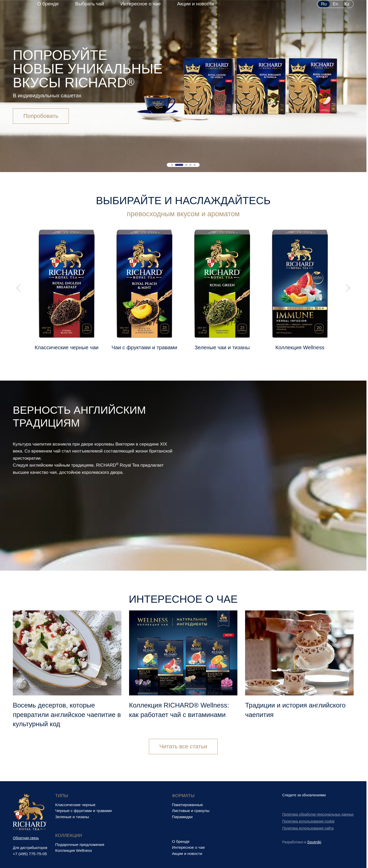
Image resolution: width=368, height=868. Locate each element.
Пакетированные (187, 805)
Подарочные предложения (80, 845)
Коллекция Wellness (74, 850)
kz (347, 4)
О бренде (48, 4)
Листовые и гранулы (191, 811)
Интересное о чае (141, 4)
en (336, 4)
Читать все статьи (183, 747)
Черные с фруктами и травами (83, 811)
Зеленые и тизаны (72, 817)
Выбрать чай (90, 4)
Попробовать (41, 117)
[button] (172, 165)
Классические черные (75, 805)
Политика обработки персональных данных (318, 814)
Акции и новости (196, 4)
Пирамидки (182, 817)
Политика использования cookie (308, 821)
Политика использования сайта (308, 828)
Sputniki (314, 842)
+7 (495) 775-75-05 (30, 854)
